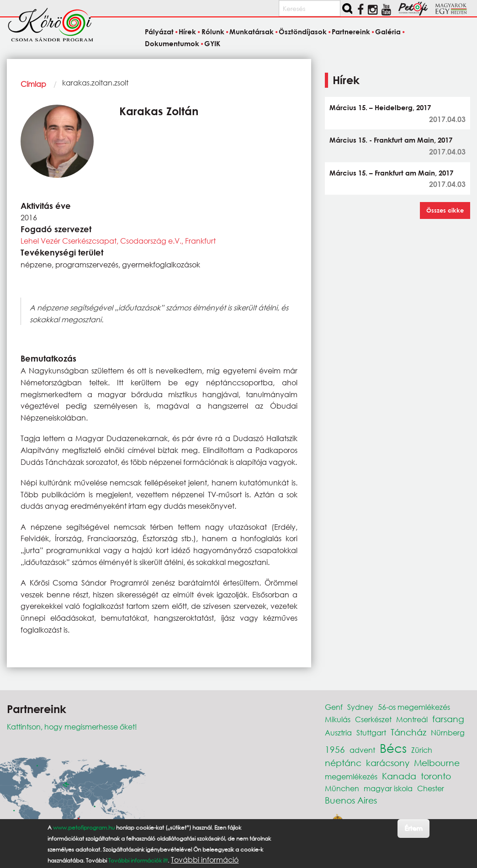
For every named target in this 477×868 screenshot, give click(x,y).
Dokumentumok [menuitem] (172, 43)
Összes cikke (445, 210)
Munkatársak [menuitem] (252, 32)
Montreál (412, 719)
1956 (335, 749)
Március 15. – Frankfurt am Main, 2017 (391, 173)
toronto (436, 776)
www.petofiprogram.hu (84, 828)
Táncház (408, 732)
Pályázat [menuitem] (159, 32)
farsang (448, 719)
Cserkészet (373, 719)
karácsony (388, 763)
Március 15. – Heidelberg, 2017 (380, 107)
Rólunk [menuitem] (213, 32)
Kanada (399, 776)
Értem (413, 828)
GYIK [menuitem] (212, 43)
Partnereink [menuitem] (351, 32)
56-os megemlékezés (414, 707)
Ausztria (338, 732)
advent (362, 750)
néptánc (343, 763)
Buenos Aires (351, 800)
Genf (334, 707)
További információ (205, 860)
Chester (431, 788)
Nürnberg (448, 732)
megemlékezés (351, 776)
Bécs (393, 748)
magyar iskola (388, 788)
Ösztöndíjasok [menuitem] (303, 32)
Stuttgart (371, 732)
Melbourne (437, 763)
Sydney (360, 707)
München (342, 788)
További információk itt (138, 860)
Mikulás (338, 719)
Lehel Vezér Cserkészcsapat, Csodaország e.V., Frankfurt (118, 241)
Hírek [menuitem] (187, 32)
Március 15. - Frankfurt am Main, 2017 (391, 140)
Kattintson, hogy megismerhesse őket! (72, 727)
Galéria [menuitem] (388, 32)
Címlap (33, 84)
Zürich (422, 750)
